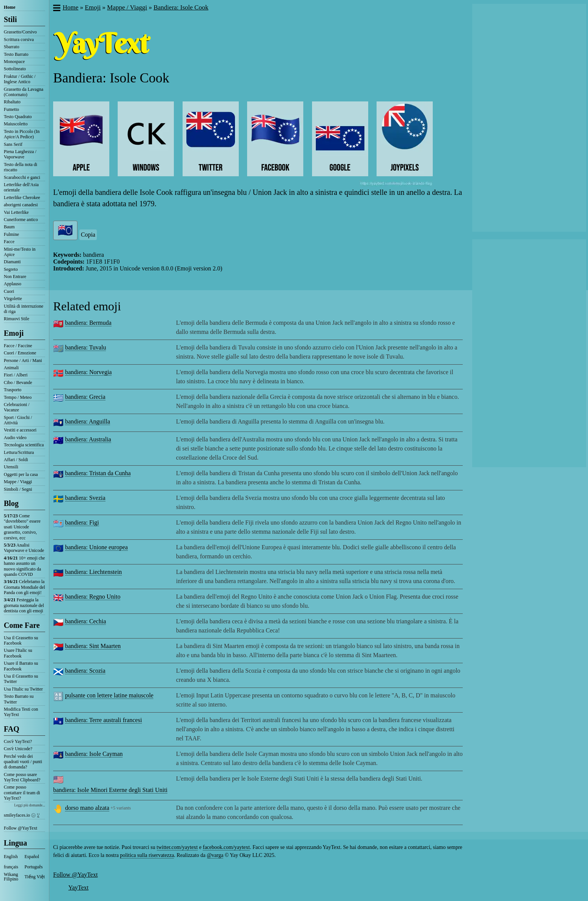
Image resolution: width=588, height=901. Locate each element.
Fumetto (11, 109)
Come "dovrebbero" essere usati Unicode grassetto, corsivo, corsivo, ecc (22, 527)
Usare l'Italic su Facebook (18, 653)
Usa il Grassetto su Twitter (21, 679)
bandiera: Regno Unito (93, 597)
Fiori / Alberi (16, 375)
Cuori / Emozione (20, 353)
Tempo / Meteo (18, 397)
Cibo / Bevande (18, 383)
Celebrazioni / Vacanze (17, 407)
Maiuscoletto (16, 124)
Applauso (13, 284)
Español (32, 857)
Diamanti (12, 262)
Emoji (14, 333)
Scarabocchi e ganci (22, 177)
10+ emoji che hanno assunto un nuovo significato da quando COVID (24, 566)
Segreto (11, 269)
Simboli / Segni (18, 489)
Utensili (11, 467)
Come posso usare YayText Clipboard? (22, 777)
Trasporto (13, 390)
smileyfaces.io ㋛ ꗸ (22, 815)
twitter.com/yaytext (177, 847)
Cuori (9, 291)
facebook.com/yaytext (226, 847)
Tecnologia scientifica (24, 445)
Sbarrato (12, 47)
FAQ (12, 729)
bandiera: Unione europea (96, 547)
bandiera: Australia (88, 439)
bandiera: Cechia (85, 621)
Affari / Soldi (16, 460)
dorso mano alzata (87, 808)
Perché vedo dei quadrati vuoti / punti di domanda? (23, 762)
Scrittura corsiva (19, 40)
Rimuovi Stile (17, 319)
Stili (10, 19)
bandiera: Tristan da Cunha (98, 473)
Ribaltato (12, 102)
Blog (11, 503)
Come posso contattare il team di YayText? (22, 793)
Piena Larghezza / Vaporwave (20, 154)
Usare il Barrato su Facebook (21, 666)
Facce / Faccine (18, 346)
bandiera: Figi (82, 522)
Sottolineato (15, 69)
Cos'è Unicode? (18, 749)
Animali (11, 368)
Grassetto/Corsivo (20, 32)
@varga (215, 855)
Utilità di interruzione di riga (24, 309)
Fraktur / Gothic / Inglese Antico (20, 79)
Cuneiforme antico (21, 220)
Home (10, 7)
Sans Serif (13, 144)
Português (34, 867)
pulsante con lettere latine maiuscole (109, 695)
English (11, 857)
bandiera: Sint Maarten (93, 646)
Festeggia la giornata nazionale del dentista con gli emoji (24, 605)
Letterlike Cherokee (22, 198)
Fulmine (11, 234)
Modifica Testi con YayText (21, 712)
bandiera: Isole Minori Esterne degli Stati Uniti (110, 790)
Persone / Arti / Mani (23, 360)
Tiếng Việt (35, 877)
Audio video (15, 438)
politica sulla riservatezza (147, 855)
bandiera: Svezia (85, 498)
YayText (78, 888)
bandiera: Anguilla (87, 421)
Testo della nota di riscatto (20, 167)
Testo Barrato (16, 54)
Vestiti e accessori (20, 430)
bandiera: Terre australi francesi (103, 720)
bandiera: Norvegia (88, 372)
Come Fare (22, 625)
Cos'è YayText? (18, 741)
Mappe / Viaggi (18, 482)
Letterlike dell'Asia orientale (21, 187)
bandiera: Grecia (85, 397)
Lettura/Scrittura (19, 452)
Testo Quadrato (18, 117)
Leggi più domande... (30, 805)
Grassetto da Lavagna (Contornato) (24, 92)
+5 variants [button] (121, 808)
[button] (56, 9)
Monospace (14, 62)
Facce (9, 242)
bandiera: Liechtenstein (93, 572)
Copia (88, 235)
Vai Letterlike (16, 212)
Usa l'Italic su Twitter (23, 689)
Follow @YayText (20, 828)
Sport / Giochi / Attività (18, 420)
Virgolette (13, 299)
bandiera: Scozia (85, 671)
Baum (9, 227)
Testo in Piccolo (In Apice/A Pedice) (22, 134)
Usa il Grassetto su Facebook (21, 640)
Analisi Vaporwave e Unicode (24, 548)
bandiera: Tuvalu (85, 347)
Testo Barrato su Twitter (19, 699)
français (11, 867)
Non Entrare (15, 277)
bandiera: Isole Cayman (94, 754)
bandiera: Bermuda (88, 323)
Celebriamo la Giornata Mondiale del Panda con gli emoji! (24, 587)
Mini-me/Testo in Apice (20, 252)
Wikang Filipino (11, 877)
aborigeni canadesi (21, 205)
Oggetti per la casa (21, 474)
